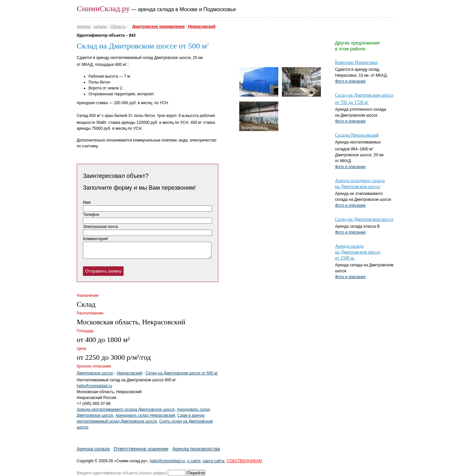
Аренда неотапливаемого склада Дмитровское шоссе (126, 409)
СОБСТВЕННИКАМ (244, 461)
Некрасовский (202, 27)
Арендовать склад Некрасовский (145, 415)
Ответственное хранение (141, 449)
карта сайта (214, 461)
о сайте (194, 461)
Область (118, 27)
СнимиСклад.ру (103, 9)
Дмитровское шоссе (95, 373)
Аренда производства (196, 449)
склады (100, 27)
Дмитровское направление (159, 27)
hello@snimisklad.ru (94, 386)
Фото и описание (350, 81)
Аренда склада (93, 449)
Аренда (84, 27)
